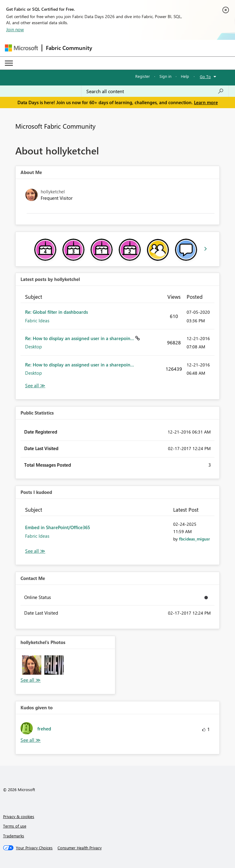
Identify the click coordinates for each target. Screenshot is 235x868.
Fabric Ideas (37, 320)
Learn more (206, 102)
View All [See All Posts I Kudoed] (35, 551)
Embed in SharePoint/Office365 (58, 527)
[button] (32, 665)
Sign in (165, 76)
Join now (15, 29)
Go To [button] (205, 76)
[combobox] (155, 91)
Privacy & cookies (19, 816)
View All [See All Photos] (31, 680)
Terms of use (15, 826)
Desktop (34, 347)
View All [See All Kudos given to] (31, 740)
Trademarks (14, 836)
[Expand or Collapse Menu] (9, 63)
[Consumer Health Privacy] (80, 848)
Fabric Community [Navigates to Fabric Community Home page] (69, 48)
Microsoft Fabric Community (55, 126)
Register (143, 76)
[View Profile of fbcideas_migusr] (194, 539)
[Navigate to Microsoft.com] (21, 48)
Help (185, 76)
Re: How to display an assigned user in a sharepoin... (80, 338)
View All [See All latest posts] (35, 386)
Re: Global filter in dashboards (56, 312)
